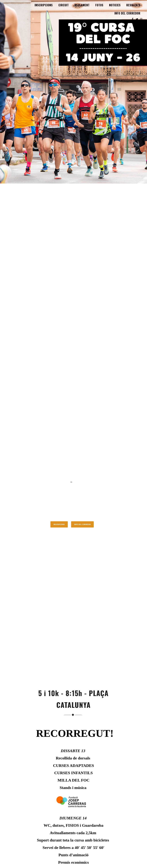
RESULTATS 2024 (74, 824)
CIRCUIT (64, 5)
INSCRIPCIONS (44, 5)
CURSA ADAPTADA (74, 838)
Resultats (133, 5)
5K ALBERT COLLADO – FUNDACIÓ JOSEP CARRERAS (74, 833)
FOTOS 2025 (74, 820)
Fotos (99, 5)
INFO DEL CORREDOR (127, 13)
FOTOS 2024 (74, 828)
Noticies (115, 5)
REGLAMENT (82, 5)
